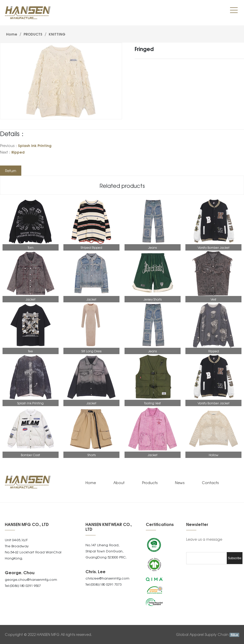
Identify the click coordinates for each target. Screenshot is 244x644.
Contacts (210, 483)
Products (150, 483)
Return (11, 171)
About (119, 483)
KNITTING (57, 34)
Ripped (18, 152)
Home (12, 34)
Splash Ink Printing (35, 145)
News (180, 483)
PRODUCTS (33, 34)
